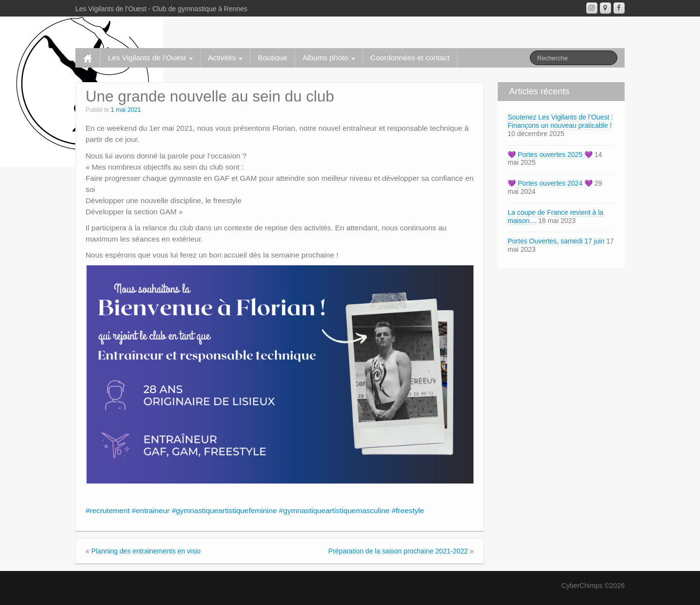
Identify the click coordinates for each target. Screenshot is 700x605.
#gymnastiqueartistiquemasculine (334, 510)
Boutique (272, 58)
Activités (226, 58)
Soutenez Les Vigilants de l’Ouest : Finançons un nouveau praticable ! (560, 121)
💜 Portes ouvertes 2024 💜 (550, 183)
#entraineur (151, 510)
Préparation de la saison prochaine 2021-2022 (398, 551)
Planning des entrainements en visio (146, 551)
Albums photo (329, 58)
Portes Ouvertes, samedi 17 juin (556, 241)
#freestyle (408, 510)
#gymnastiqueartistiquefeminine (224, 510)
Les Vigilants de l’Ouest (150, 58)
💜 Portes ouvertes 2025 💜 (550, 155)
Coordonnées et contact (410, 58)
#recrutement (108, 510)
